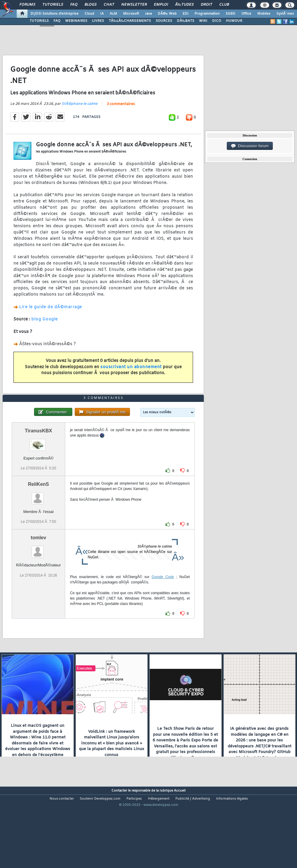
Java (148, 14)
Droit (206, 5)
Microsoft (131, 14)
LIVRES (98, 21)
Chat (109, 5)
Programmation (207, 14)
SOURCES (164, 21)
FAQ (74, 5)
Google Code (163, 610)
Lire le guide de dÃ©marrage (51, 318)
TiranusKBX (38, 464)
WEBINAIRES (76, 21)
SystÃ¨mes (285, 14)
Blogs (91, 5)
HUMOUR (234, 21)
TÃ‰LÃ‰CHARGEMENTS (130, 21)
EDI (186, 14)
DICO (217, 21)
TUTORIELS (39, 21)
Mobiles (264, 14)
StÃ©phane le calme (79, 115)
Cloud (89, 14)
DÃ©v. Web (167, 14)
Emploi (161, 5)
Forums (27, 5)
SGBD (231, 14)
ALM (113, 14)
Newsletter (134, 5)
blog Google (45, 330)
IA (102, 14)
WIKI (203, 21)
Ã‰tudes (184, 5)
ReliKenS (39, 518)
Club (224, 5)
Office (246, 14)
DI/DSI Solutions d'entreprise (55, 14)
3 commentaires (121, 115)
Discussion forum (250, 146)
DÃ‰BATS (186, 21)
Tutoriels (53, 5)
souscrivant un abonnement (131, 378)
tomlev (39, 571)
